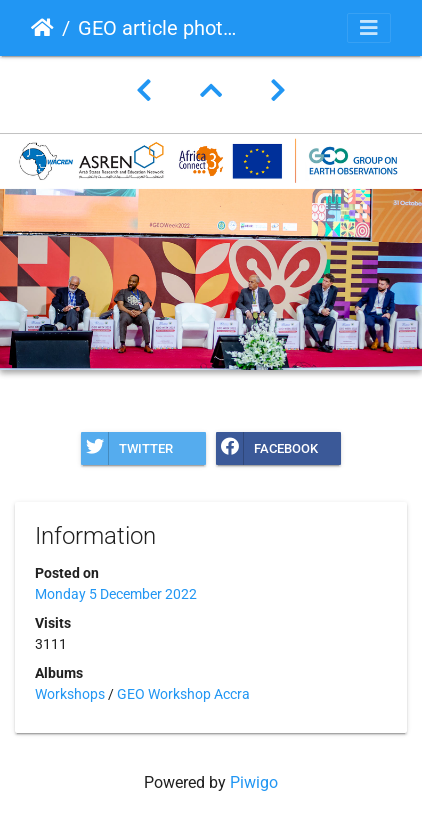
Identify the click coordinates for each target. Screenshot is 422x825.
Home (42, 28)
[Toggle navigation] (369, 28)
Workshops (70, 694)
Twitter (127, 448)
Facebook (267, 448)
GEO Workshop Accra (183, 694)
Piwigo (254, 782)
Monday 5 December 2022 (116, 594)
